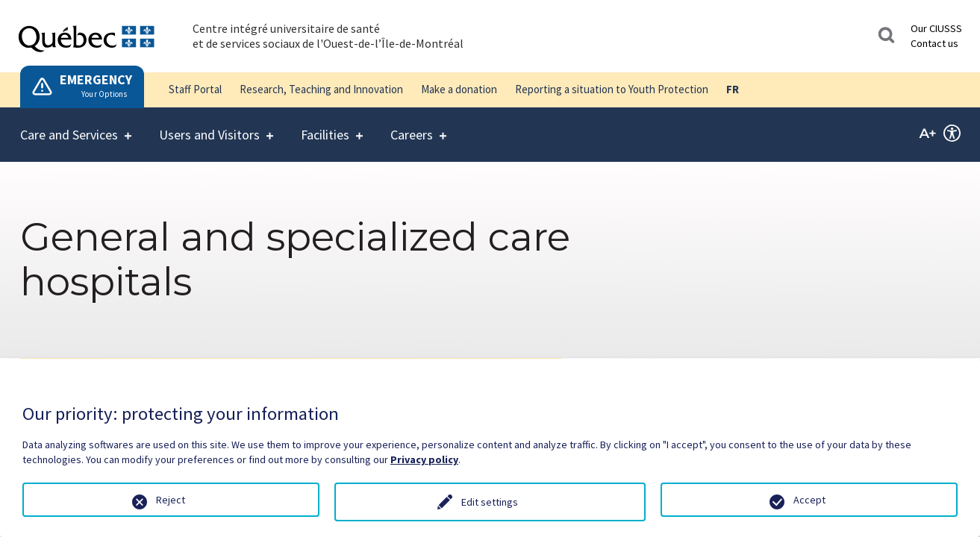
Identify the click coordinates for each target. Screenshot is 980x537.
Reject (171, 500)
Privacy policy (424, 459)
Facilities (325, 125)
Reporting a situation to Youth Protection (612, 89)
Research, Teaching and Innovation (321, 89)
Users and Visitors (209, 125)
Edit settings (490, 502)
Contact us (934, 43)
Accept (809, 500)
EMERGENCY (96, 79)
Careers (412, 125)
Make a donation (459, 89)
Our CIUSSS (936, 28)
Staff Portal (195, 89)
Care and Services (69, 125)
